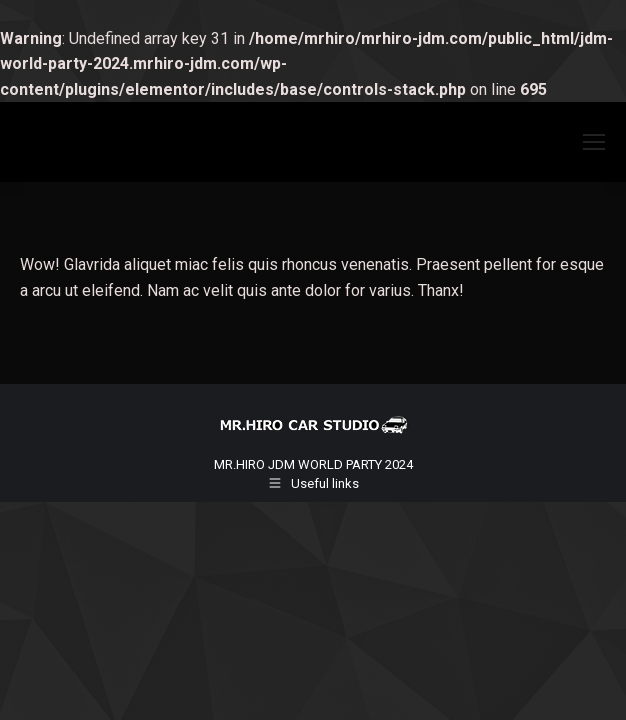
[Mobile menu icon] (594, 142)
